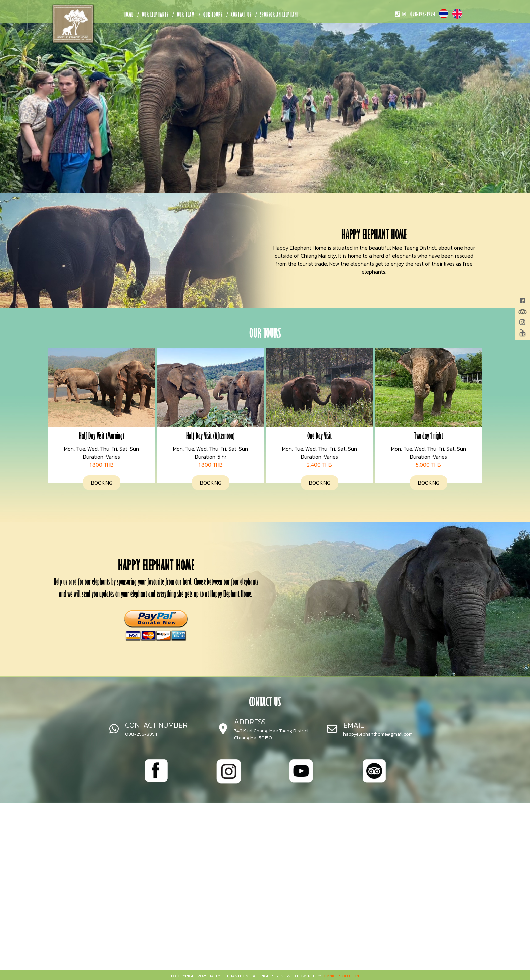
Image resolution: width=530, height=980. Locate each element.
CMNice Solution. (342, 976)
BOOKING (102, 483)
